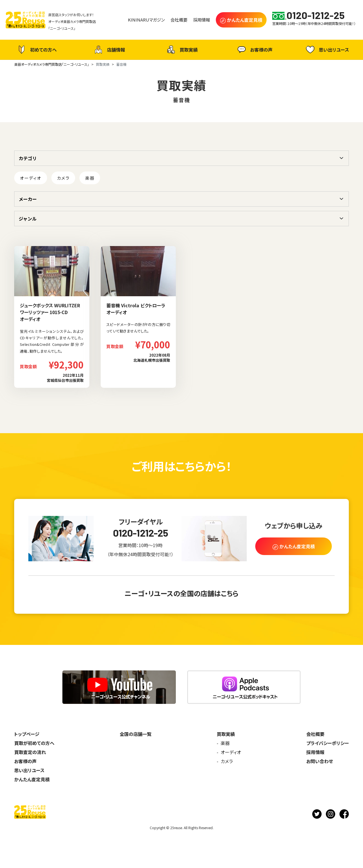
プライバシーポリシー (328, 743)
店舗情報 (109, 50)
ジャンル (28, 219)
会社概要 (315, 734)
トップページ (27, 734)
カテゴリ (28, 158)
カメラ (63, 178)
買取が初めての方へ (34, 743)
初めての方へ (36, 50)
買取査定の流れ (30, 752)
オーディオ (31, 178)
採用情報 (315, 752)
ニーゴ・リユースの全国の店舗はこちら (181, 593)
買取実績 (181, 50)
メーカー (28, 199)
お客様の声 (254, 50)
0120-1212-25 (141, 533)
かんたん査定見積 (32, 779)
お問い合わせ (320, 761)
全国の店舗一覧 (136, 734)
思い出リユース (327, 49)
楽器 (90, 178)
